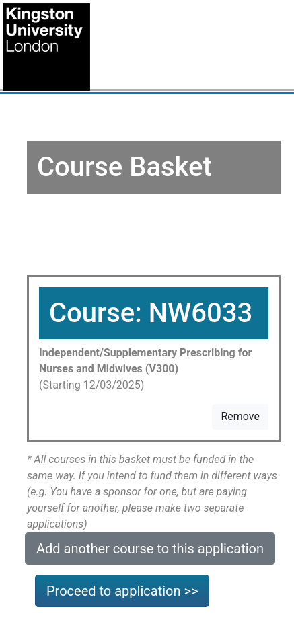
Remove (240, 416)
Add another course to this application (150, 549)
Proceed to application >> (122, 591)
